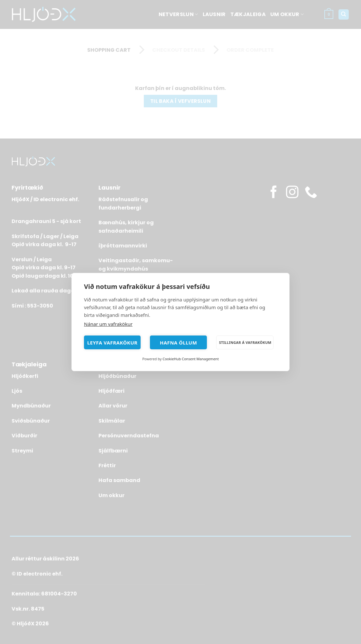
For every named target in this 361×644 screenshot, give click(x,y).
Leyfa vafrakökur (112, 343)
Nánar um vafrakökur (108, 324)
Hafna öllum (179, 343)
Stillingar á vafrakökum (245, 342)
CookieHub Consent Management (191, 359)
